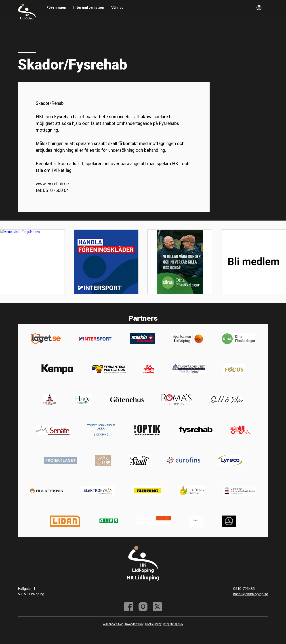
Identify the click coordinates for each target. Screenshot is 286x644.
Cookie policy (153, 624)
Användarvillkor (134, 624)
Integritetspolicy (173, 624)
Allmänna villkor (113, 624)
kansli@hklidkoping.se (251, 594)
